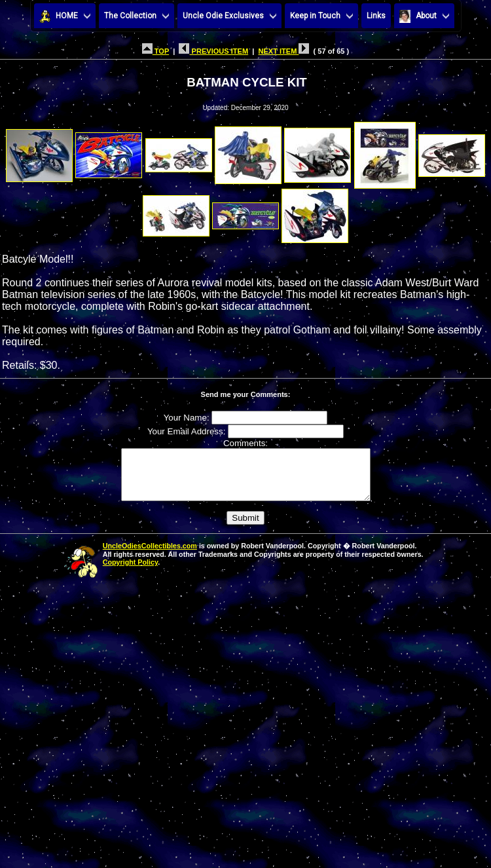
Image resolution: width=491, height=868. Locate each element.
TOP (155, 51)
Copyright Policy (130, 572)
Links (376, 16)
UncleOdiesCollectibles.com (150, 556)
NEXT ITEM (283, 51)
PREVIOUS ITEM (213, 51)
